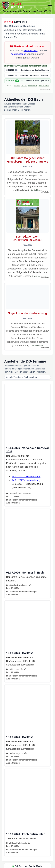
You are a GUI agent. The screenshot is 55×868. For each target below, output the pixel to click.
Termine (24, 85)
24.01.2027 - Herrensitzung (26, 480)
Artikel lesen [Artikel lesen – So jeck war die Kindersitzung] (37, 346)
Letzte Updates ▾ (44, 90)
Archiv (27, 110)
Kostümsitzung (18, 54)
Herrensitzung (31, 50)
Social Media (33, 85)
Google (34, 500)
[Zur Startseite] (24, 5)
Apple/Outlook (13, 503)
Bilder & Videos (44, 85)
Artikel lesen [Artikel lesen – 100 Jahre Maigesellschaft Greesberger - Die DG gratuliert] (37, 190)
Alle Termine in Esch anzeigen (22, 377)
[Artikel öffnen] (28, 157)
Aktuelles (17, 85)
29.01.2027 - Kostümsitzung (26, 477)
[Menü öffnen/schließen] (50, 5)
